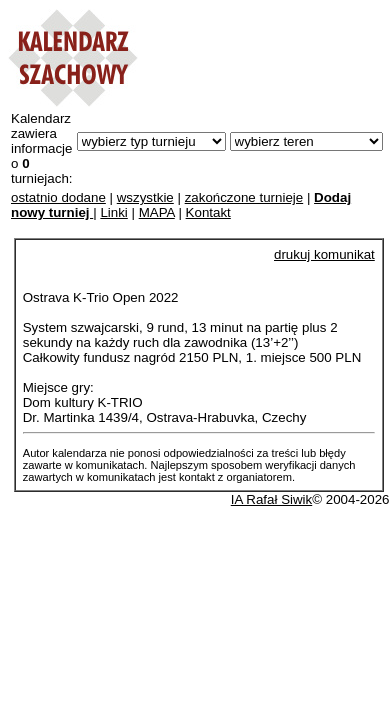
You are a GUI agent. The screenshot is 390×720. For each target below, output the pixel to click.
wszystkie (145, 197)
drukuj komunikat (324, 254)
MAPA (157, 212)
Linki (113, 212)
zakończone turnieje (244, 197)
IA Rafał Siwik (271, 499)
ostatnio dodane (58, 197)
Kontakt (208, 212)
